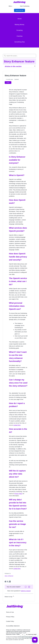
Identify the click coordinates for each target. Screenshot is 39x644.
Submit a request (26, 591)
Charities (20, 36)
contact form (17, 425)
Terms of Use (10, 612)
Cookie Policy (10, 621)
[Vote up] (26, 587)
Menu (11, 6)
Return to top (10, 596)
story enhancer (9, 576)
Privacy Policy (18, 494)
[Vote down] (29, 587)
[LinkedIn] (10, 582)
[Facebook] (5, 582)
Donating (20, 30)
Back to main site (19, 10)
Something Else (20, 42)
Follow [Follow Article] (8, 83)
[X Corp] (8, 582)
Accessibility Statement (13, 626)
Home (20, 19)
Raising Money (19, 24)
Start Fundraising (25, 6)
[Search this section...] (20, 56)
